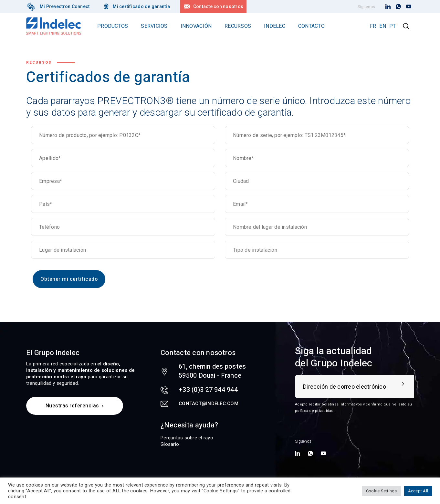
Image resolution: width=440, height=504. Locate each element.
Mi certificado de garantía (141, 6)
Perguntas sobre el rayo (187, 438)
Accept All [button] (418, 491)
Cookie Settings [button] (382, 491)
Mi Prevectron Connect (65, 6)
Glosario (170, 444)
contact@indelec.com (209, 404)
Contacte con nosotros (218, 6)
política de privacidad (314, 411)
